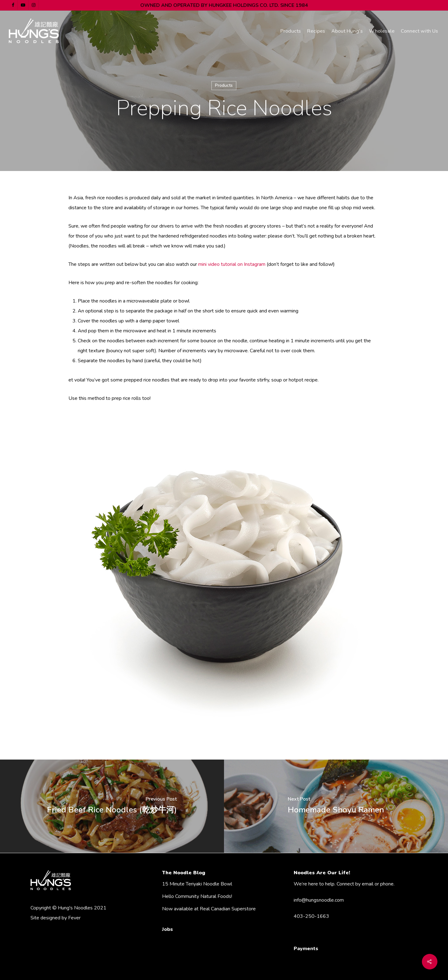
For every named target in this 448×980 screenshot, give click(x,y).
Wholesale (382, 31)
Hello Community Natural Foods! (197, 896)
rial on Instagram (248, 264)
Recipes (316, 31)
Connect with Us (419, 31)
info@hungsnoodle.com (319, 900)
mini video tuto (214, 264)
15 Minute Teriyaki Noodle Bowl (197, 884)
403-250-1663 (311, 916)
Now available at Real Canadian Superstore (209, 909)
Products (291, 31)
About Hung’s (347, 31)
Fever (74, 918)
